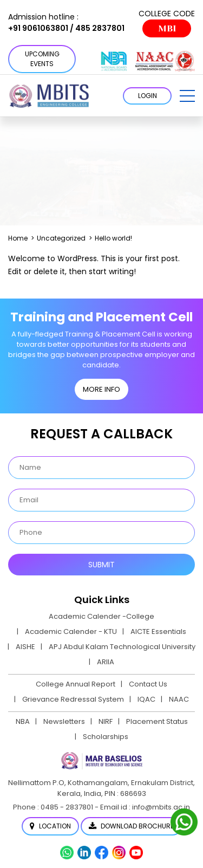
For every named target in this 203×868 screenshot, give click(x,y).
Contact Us (148, 684)
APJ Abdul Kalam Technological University (122, 647)
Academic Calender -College (101, 616)
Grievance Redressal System (73, 699)
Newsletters (64, 721)
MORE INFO (101, 389)
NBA (23, 721)
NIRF (106, 721)
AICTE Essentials (158, 631)
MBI (167, 28)
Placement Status (157, 721)
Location (50, 826)
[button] (187, 96)
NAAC (179, 699)
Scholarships (106, 737)
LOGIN (148, 96)
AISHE (25, 647)
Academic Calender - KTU (71, 631)
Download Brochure (131, 826)
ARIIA (106, 662)
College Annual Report (76, 684)
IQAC (146, 699)
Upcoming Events (42, 59)
